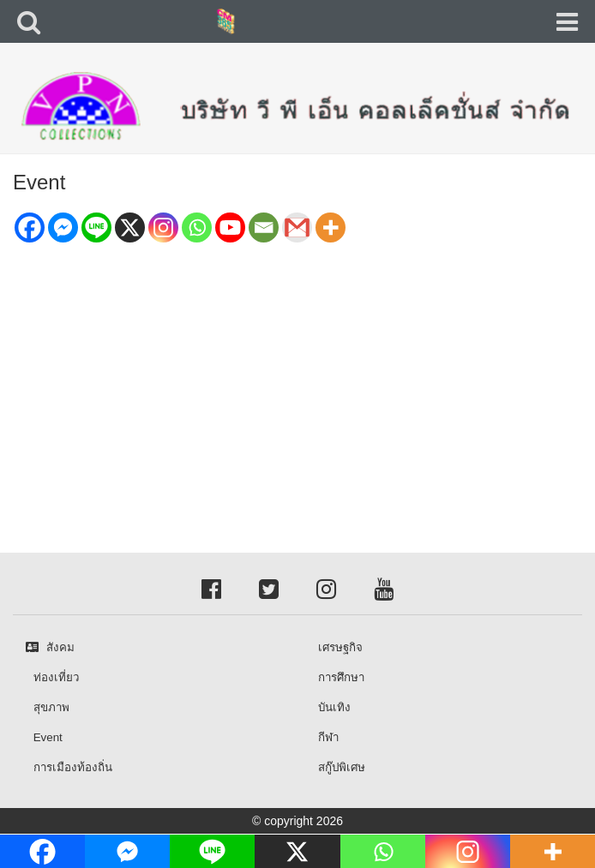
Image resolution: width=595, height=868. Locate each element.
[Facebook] (30, 227)
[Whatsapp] (197, 227)
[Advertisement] (297, 373)
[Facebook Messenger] (63, 227)
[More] (331, 227)
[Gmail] (297, 227)
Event (39, 182)
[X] (130, 227)
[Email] (264, 227)
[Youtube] (230, 227)
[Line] (96, 227)
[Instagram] (163, 227)
